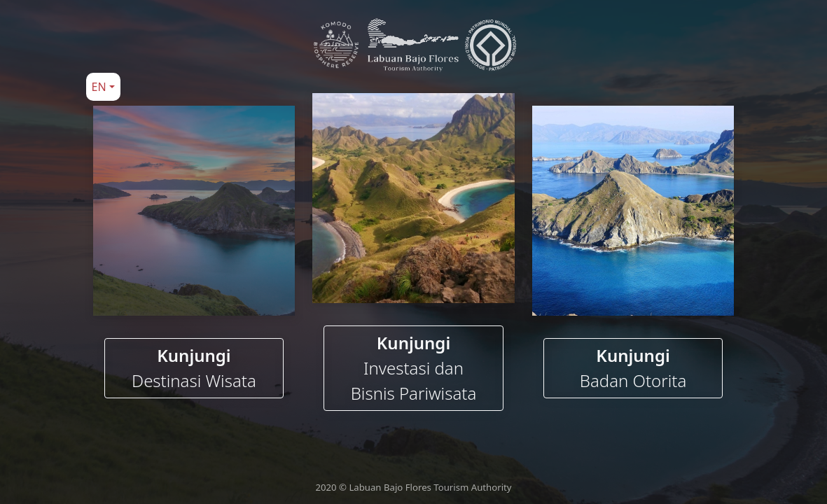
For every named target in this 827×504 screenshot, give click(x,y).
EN (99, 87)
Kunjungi (194, 369)
